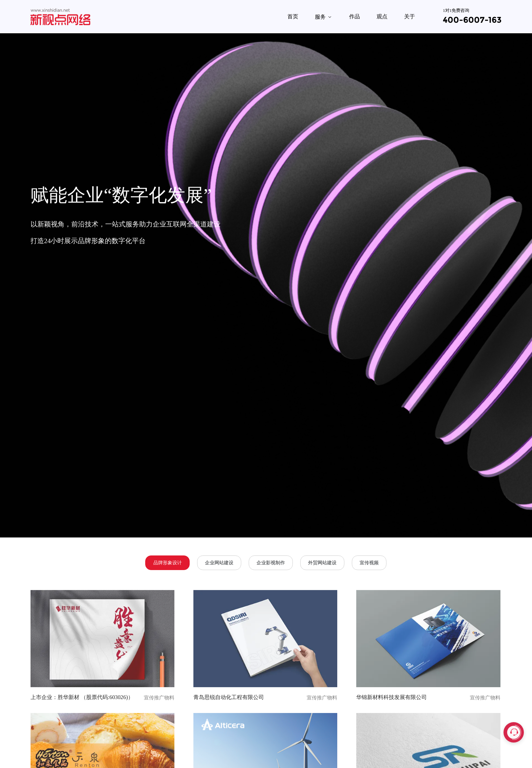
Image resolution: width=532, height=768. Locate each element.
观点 (382, 16)
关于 (410, 16)
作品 (355, 16)
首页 (293, 16)
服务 (324, 17)
